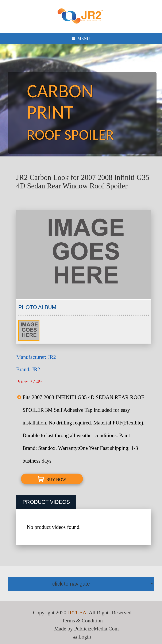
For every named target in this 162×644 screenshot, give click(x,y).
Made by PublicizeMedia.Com (86, 629)
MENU (81, 39)
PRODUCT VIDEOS (46, 502)
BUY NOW (52, 479)
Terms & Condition (82, 621)
